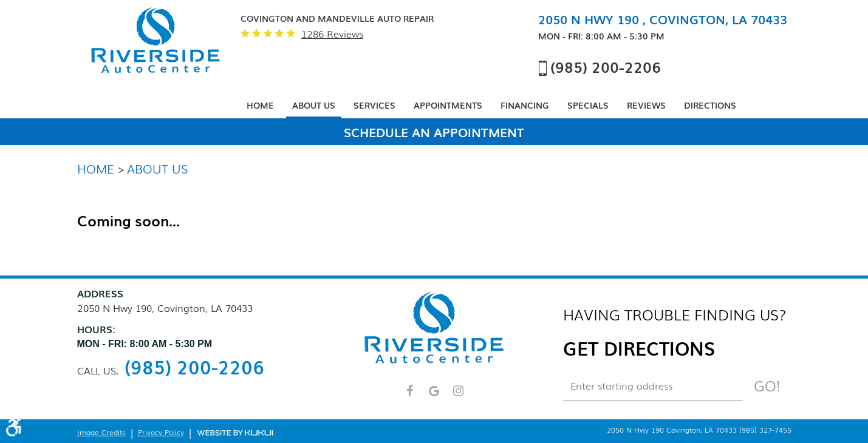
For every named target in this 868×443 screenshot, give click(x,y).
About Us (314, 105)
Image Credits (101, 432)
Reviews (646, 105)
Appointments (448, 105)
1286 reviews (332, 34)
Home (260, 105)
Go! (767, 385)
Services (374, 105)
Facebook (410, 396)
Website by (235, 432)
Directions (710, 105)
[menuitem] (260, 106)
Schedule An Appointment (434, 132)
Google (434, 396)
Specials (588, 105)
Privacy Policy (161, 432)
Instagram (459, 396)
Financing (525, 105)
